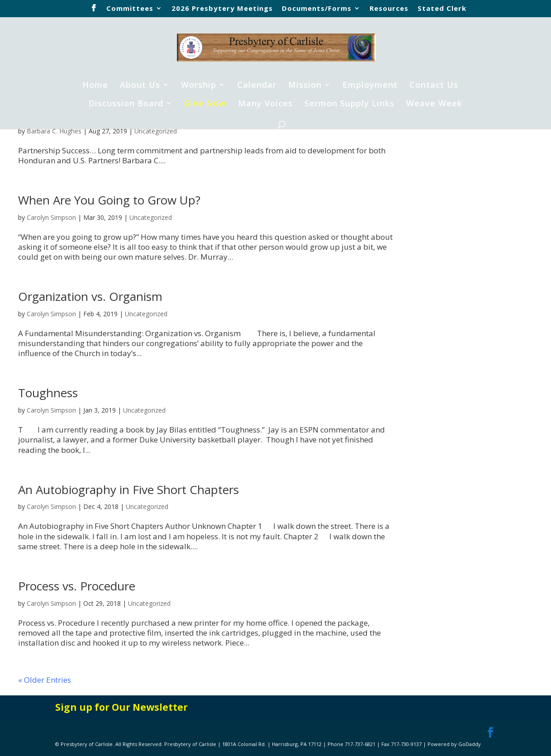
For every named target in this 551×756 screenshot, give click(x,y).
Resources (389, 9)
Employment (370, 86)
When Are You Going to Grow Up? (109, 200)
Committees (130, 9)
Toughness (48, 393)
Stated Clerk (442, 9)
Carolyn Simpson (51, 217)
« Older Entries (45, 680)
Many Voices (265, 104)
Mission (305, 86)
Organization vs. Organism (90, 296)
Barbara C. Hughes (54, 131)
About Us (140, 86)
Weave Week (434, 104)
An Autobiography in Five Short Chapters (128, 490)
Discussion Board (126, 104)
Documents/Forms (317, 9)
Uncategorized (156, 131)
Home (95, 86)
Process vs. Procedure (77, 586)
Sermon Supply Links (349, 104)
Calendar (257, 86)
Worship (199, 86)
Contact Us (434, 86)
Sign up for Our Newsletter (121, 707)
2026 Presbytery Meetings (222, 9)
